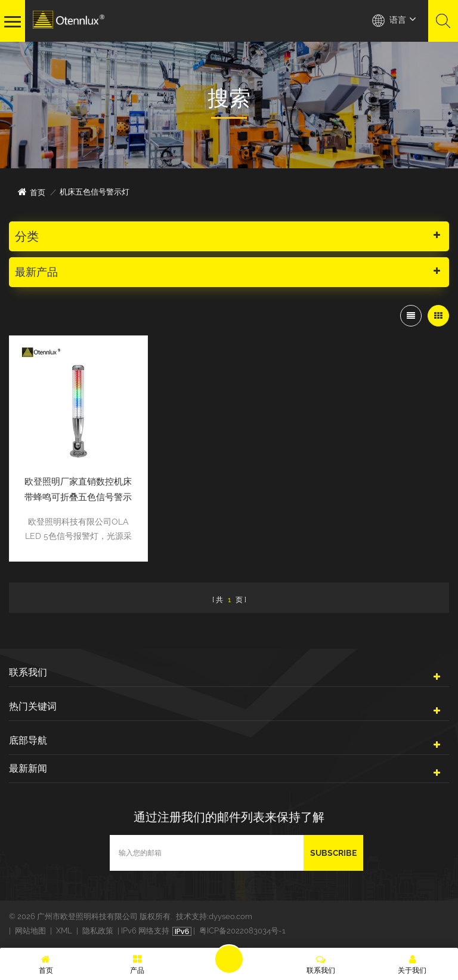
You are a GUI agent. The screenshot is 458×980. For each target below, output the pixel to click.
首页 (32, 192)
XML (64, 931)
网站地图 (30, 931)
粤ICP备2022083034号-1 (242, 931)
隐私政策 (98, 931)
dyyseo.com (230, 916)
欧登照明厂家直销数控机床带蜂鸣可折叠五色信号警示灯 (78, 491)
